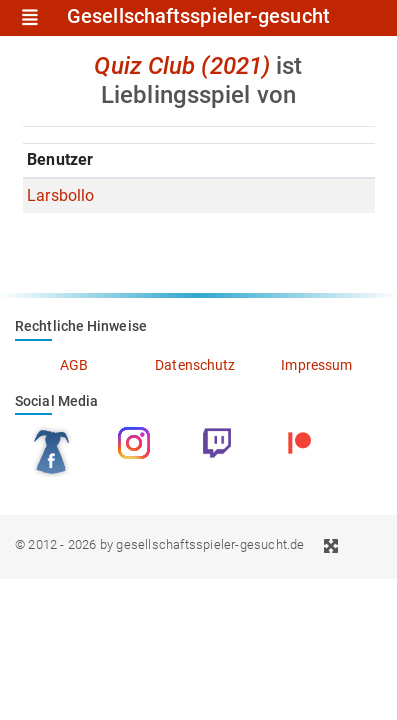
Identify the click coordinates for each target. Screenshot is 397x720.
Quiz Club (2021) (182, 66)
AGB (74, 365)
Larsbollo (60, 195)
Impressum (316, 365)
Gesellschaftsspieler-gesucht (198, 17)
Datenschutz (195, 365)
